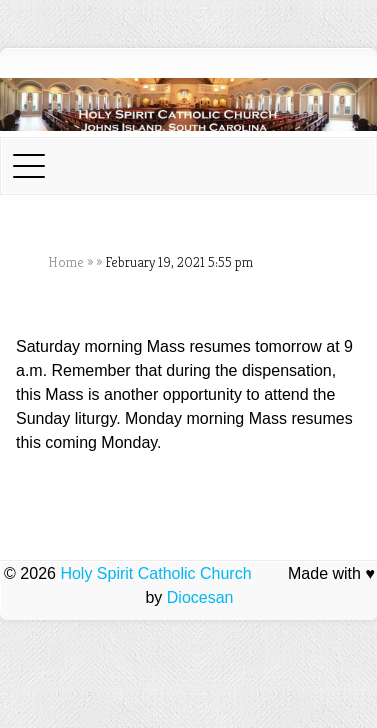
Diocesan (200, 597)
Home (66, 262)
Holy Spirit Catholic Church (155, 573)
